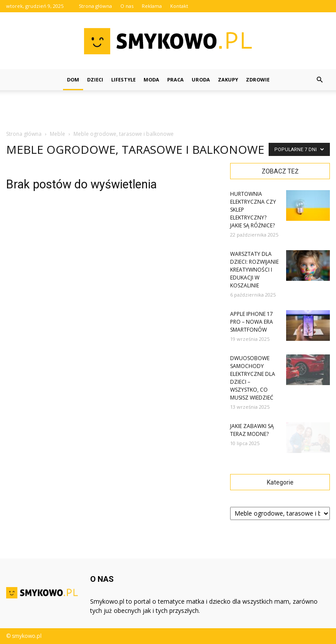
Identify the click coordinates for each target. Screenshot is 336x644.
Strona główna (95, 6)
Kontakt (179, 6)
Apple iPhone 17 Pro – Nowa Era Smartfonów (252, 322)
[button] (319, 80)
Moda (151, 80)
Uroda (201, 80)
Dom (73, 80)
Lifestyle (123, 80)
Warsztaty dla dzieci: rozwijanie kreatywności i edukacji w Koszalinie (254, 270)
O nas (127, 6)
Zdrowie (258, 80)
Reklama (152, 6)
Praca (175, 80)
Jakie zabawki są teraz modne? (252, 430)
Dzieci (95, 80)
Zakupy (228, 80)
